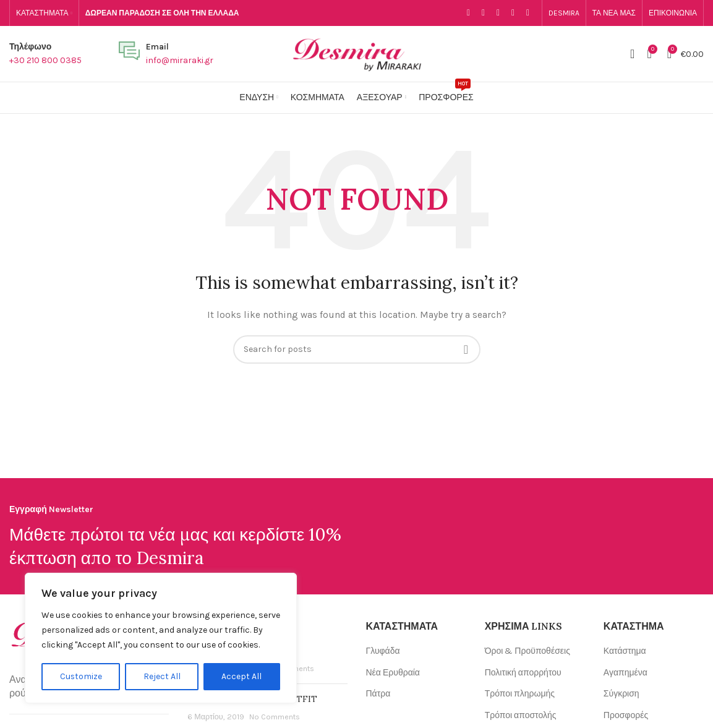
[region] (161, 638)
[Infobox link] (45, 54)
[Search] (632, 54)
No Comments (275, 717)
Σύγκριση (621, 694)
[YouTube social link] (513, 13)
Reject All (162, 676)
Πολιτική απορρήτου (523, 673)
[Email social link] (484, 13)
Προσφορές (626, 715)
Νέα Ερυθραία (393, 673)
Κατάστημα (625, 651)
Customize (81, 676)
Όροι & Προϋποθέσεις (527, 651)
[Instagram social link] (498, 13)
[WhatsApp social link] (528, 13)
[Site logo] (357, 53)
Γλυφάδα (383, 651)
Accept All (242, 676)
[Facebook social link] (469, 13)
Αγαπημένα (625, 673)
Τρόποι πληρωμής (520, 694)
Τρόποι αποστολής (521, 715)
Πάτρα (378, 694)
